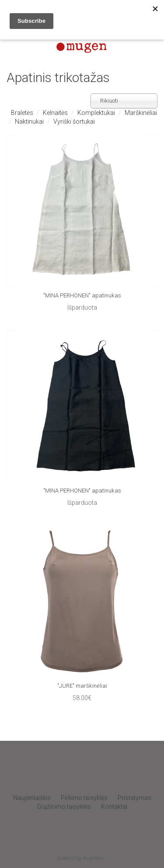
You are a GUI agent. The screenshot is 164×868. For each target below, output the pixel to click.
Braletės (22, 113)
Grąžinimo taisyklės (64, 807)
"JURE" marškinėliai (82, 686)
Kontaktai (114, 807)
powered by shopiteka (80, 858)
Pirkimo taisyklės (84, 798)
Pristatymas (134, 798)
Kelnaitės (55, 113)
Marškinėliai (141, 113)
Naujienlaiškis (32, 798)
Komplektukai (96, 113)
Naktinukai (29, 121)
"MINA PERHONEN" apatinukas (82, 295)
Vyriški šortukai (74, 121)
